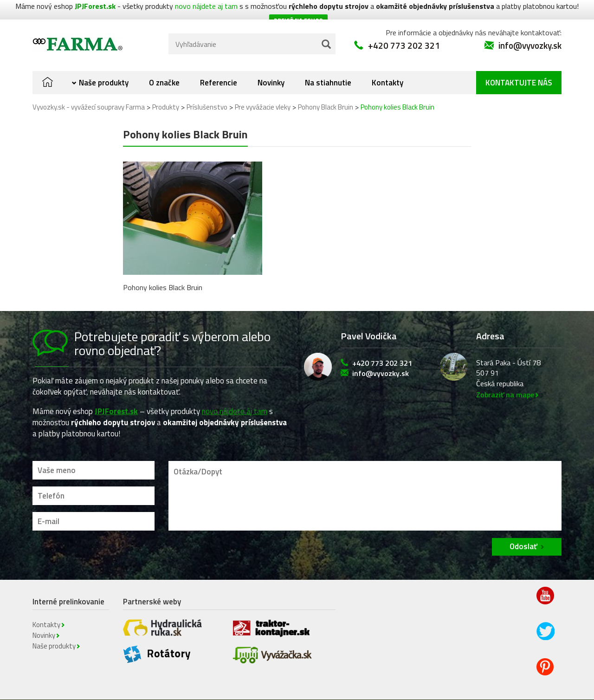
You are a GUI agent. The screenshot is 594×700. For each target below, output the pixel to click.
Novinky (271, 65)
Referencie (219, 65)
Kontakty (387, 65)
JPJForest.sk (116, 393)
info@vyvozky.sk (530, 28)
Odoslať (523, 529)
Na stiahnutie (328, 65)
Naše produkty (104, 65)
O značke (164, 65)
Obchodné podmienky (275, 691)
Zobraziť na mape (505, 377)
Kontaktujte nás (519, 65)
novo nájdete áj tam (235, 393)
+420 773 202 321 (404, 28)
